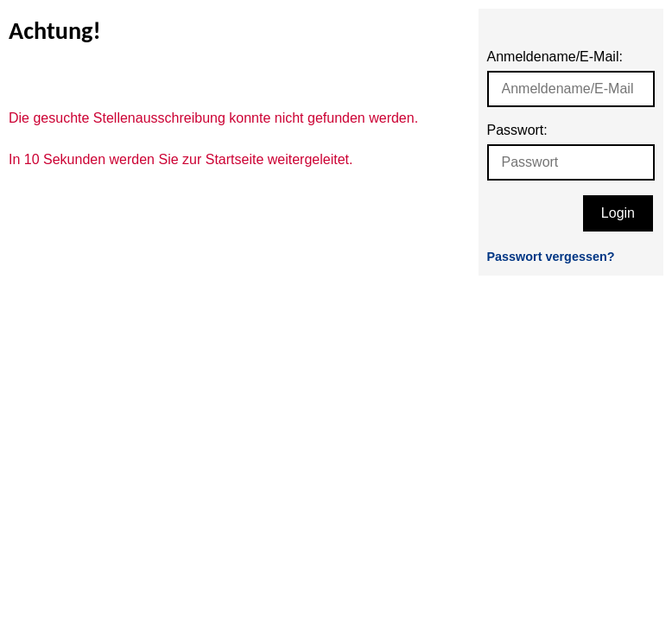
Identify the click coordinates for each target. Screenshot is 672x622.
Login (618, 213)
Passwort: (517, 130)
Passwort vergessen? (551, 257)
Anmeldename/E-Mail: (555, 57)
